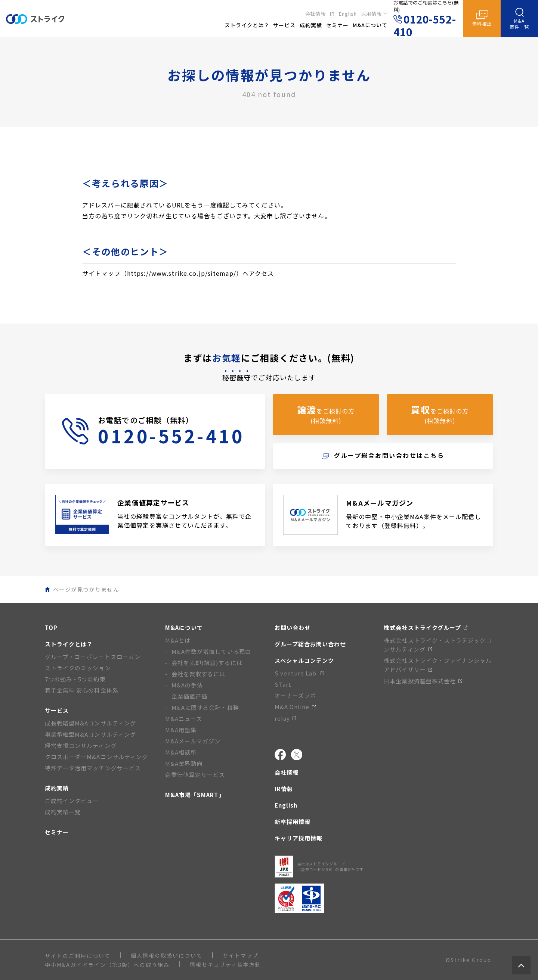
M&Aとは (178, 640)
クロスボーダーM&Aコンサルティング (96, 757)
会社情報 (316, 14)
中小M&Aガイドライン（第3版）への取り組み (107, 965)
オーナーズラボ (295, 695)
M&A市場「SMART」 (195, 795)
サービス (57, 710)
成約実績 (57, 788)
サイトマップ (241, 955)
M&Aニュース (184, 719)
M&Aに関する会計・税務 (205, 707)
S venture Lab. (300, 673)
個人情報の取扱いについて (167, 955)
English (348, 14)
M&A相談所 (181, 752)
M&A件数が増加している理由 (211, 651)
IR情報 (284, 789)
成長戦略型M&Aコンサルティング (90, 723)
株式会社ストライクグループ (426, 628)
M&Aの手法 (187, 685)
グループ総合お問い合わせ (310, 644)
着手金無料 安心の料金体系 (82, 690)
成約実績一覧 (63, 812)
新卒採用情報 (293, 822)
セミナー (57, 832)
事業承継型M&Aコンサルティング (90, 734)
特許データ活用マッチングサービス (93, 768)
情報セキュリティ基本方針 (225, 964)
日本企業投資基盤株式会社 (423, 681)
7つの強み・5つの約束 (75, 679)
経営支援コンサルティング (81, 745)
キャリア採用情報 (299, 838)
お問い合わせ (293, 628)
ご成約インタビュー (72, 801)
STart (283, 684)
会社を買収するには (198, 674)
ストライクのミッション (78, 668)
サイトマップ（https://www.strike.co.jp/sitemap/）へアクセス (178, 273)
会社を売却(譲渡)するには (207, 663)
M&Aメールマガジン (193, 741)
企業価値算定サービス (195, 775)
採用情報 (371, 14)
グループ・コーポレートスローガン (93, 657)
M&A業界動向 (184, 763)
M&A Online (295, 707)
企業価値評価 (189, 696)
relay (285, 718)
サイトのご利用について (78, 956)
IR (332, 14)
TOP (51, 628)
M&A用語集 (181, 730)
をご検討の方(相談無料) (326, 414)
